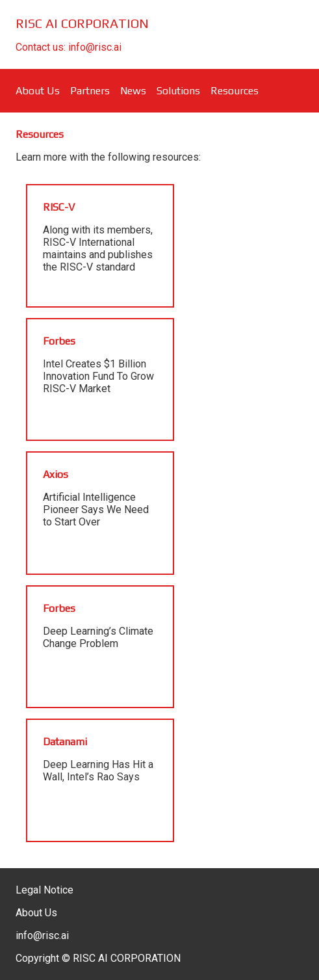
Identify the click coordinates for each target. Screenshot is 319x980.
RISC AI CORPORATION (82, 23)
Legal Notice (45, 890)
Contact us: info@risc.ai (69, 47)
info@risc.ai (42, 935)
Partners (90, 91)
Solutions (178, 91)
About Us (38, 91)
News (133, 91)
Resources (235, 91)
